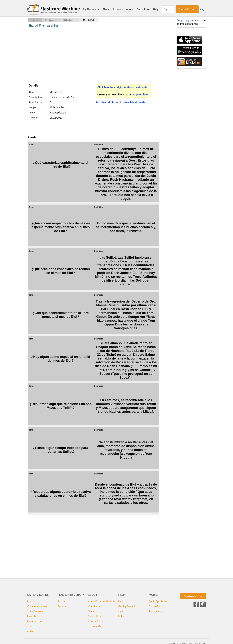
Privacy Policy (95, 621)
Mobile (154, 595)
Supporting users (186, 20)
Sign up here (141, 95)
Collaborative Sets (37, 606)
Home (34, 20)
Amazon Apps (156, 611)
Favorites (32, 616)
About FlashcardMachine (101, 601)
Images (31, 626)
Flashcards (50, 20)
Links (121, 616)
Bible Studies (69, 20)
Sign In (168, 9)
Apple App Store (158, 601)
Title (31, 92)
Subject (33, 107)
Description (35, 97)
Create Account (187, 9)
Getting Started (127, 606)
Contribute (143, 9)
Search (202, 9)
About (130, 9)
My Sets (32, 601)
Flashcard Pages (36, 621)
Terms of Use (95, 626)
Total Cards (35, 102)
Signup (122, 611)
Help (156, 9)
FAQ (121, 601)
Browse (62, 606)
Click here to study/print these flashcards (122, 87)
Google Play (155, 606)
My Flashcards (91, 9)
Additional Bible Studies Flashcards (121, 102)
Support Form (96, 616)
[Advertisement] (94, 56)
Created (33, 118)
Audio (30, 631)
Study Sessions (35, 611)
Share (91, 611)
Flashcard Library (113, 9)
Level (32, 112)
